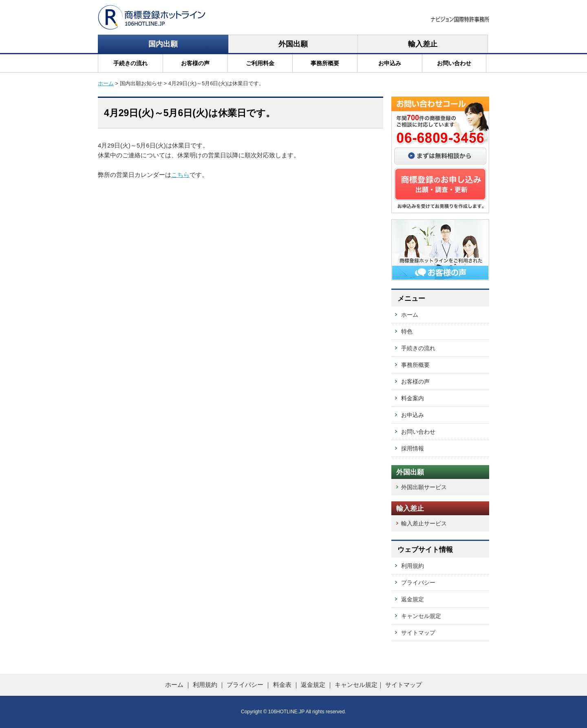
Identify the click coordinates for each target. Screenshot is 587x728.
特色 (407, 331)
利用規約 (413, 566)
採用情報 (413, 448)
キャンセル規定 (421, 616)
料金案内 (413, 398)
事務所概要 (325, 63)
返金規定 (413, 599)
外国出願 (293, 44)
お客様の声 (195, 63)
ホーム (106, 83)
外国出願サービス (424, 487)
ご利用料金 (260, 63)
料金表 (282, 685)
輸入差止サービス (424, 523)
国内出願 (163, 44)
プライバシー (418, 582)
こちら (180, 175)
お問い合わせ (454, 63)
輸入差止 (423, 44)
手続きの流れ (130, 63)
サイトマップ (418, 633)
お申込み (390, 63)
